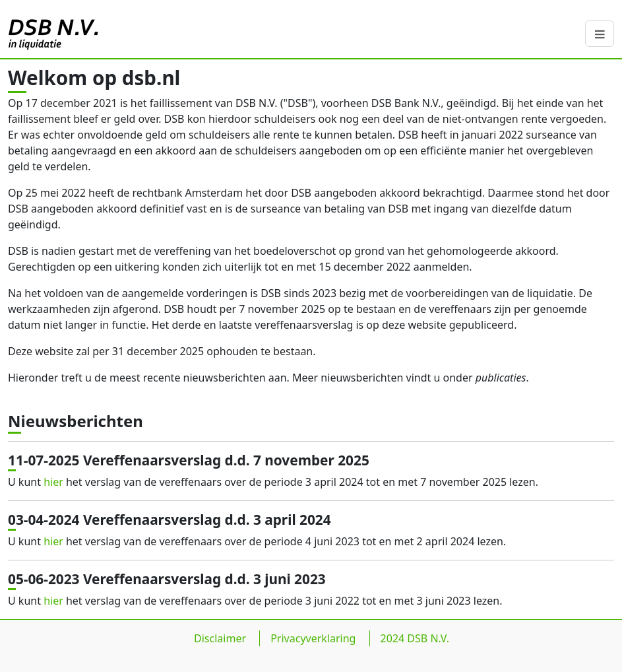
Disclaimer (220, 649)
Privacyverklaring (313, 649)
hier (53, 482)
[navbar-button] (600, 34)
